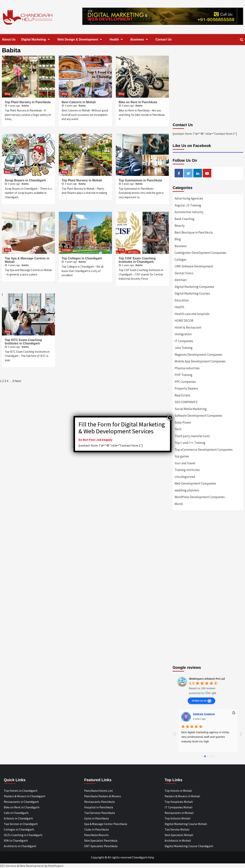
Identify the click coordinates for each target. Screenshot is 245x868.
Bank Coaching (185, 219)
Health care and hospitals (192, 314)
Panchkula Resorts (96, 835)
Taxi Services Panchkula (100, 813)
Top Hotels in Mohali (178, 791)
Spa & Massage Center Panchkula (106, 824)
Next (18, 381)
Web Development (32, 866)
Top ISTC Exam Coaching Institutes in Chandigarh (23, 342)
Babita (25, 106)
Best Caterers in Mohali (79, 102)
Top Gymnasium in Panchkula (140, 180)
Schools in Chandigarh (18, 818)
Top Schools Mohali (177, 818)
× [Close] (170, 417)
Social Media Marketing (191, 409)
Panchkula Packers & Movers (103, 796)
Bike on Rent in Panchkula (138, 102)
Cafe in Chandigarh (16, 813)
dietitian (180, 280)
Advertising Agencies (189, 198)
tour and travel (185, 463)
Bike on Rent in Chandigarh (22, 807)
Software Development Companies (198, 416)
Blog (8, 94)
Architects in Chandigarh (20, 846)
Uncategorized (185, 477)
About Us (9, 39)
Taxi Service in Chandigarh (21, 824)
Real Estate (182, 395)
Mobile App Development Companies (200, 361)
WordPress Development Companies (200, 497)
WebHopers (56, 866)
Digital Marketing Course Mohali (186, 824)
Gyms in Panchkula (96, 818)
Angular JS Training (188, 205)
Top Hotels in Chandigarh (21, 791)
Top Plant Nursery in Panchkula (28, 102)
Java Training (184, 348)
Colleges (67, 250)
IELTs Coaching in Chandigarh (23, 835)
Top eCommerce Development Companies (204, 450)
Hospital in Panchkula (99, 807)
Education (182, 300)
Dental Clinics (184, 273)
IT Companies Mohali (178, 807)
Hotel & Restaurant (188, 327)
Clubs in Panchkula (96, 829)
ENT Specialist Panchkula (101, 846)
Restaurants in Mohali (179, 813)
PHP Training (183, 375)
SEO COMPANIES (186, 402)
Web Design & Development (81, 39)
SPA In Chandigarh (16, 840)
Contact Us (163, 39)
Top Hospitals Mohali (179, 802)
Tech (178, 429)
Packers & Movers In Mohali (182, 796)
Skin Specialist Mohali (179, 835)
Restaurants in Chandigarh (21, 802)
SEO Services (8, 866)
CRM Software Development (194, 266)
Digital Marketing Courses (192, 293)
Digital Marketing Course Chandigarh (189, 846)
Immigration (183, 334)
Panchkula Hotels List (99, 791)
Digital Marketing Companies (194, 287)
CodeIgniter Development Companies (200, 253)
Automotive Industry (189, 212)
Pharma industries (187, 368)
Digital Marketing (36, 39)
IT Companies (184, 341)
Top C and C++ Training (190, 443)
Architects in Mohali (178, 840)
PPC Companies (185, 382)
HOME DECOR (184, 321)
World (179, 504)
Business (140, 39)
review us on (201, 701)
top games (182, 456)
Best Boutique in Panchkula (194, 232)
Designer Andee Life (206, 714)
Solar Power (183, 422)
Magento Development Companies (198, 355)
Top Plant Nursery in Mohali (82, 180)
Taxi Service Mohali (177, 829)
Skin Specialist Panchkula (101, 840)
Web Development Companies (195, 483)
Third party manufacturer (192, 436)
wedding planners (187, 490)
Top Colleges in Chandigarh (82, 258)
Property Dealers (186, 388)
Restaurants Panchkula (99, 802)
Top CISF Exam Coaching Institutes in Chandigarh (137, 260)
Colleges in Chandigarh (19, 829)
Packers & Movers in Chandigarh (24, 796)
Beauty (180, 226)
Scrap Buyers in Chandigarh (25, 180)
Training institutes (187, 470)
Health (117, 39)
